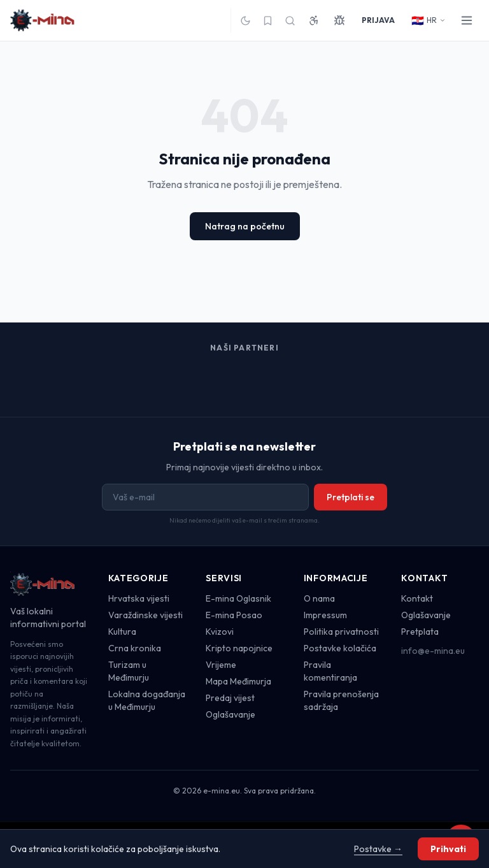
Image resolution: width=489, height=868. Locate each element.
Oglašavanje (230, 714)
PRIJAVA (378, 20)
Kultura (122, 632)
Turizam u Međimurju (129, 671)
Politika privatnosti (341, 632)
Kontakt (417, 598)
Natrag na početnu (245, 226)
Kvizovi (220, 632)
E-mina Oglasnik (238, 598)
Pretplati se (351, 497)
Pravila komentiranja (330, 671)
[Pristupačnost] (314, 20)
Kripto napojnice (239, 648)
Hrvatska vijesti (139, 598)
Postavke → (378, 849)
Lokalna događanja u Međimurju (147, 700)
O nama (319, 598)
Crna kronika (135, 648)
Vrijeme (221, 665)
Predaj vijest (230, 698)
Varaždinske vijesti (145, 615)
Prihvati (448, 849)
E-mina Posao (234, 615)
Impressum (325, 615)
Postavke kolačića (340, 648)
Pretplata (420, 632)
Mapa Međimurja (238, 681)
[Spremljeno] (268, 21)
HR (429, 20)
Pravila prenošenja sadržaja (341, 700)
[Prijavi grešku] (339, 20)
